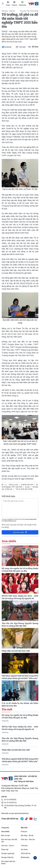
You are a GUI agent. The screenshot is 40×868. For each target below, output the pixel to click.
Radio (8, 4)
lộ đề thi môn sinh (27, 485)
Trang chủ (5, 828)
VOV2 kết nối (26, 853)
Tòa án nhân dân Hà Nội (24, 489)
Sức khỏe (24, 849)
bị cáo (27, 487)
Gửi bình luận (20, 532)
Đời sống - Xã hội (27, 835)
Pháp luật (5, 849)
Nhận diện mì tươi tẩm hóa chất (16, 750)
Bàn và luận (6, 835)
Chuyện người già (8, 853)
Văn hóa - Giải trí (8, 846)
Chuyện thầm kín (7, 857)
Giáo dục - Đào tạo (8, 11)
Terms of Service (9, 521)
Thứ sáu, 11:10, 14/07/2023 (29, 11)
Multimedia (22, 4)
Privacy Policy (33, 519)
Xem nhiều (5, 832)
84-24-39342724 (10, 802)
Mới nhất (24, 828)
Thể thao (24, 846)
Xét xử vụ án (13, 485)
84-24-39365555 (10, 800)
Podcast (14, 4)
